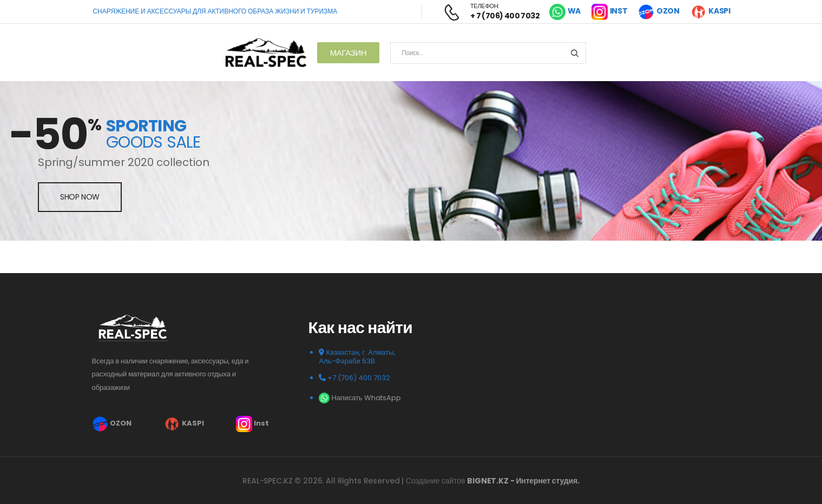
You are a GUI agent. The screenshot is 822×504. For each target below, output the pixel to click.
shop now (80, 197)
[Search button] (574, 53)
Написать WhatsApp (360, 398)
